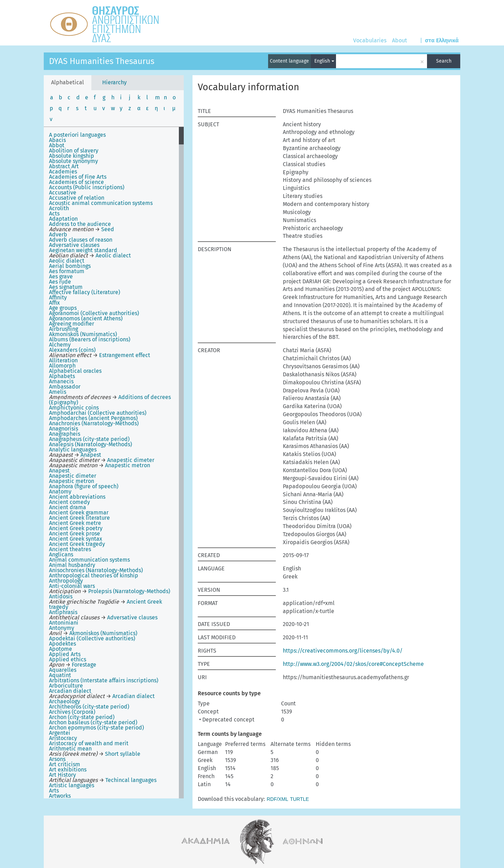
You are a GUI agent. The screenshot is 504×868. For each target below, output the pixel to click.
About (400, 40)
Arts (54, 791)
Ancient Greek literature (79, 518)
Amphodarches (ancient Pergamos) (93, 418)
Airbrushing (64, 329)
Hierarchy (114, 82)
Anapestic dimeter (73, 476)
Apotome (61, 649)
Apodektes (62, 644)
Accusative (63, 193)
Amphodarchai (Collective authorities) (98, 413)
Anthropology (66, 581)
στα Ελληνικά (442, 40)
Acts (54, 214)
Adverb (58, 234)
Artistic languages (72, 785)
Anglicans (61, 554)
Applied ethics (68, 659)
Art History (62, 775)
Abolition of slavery (74, 151)
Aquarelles (63, 670)
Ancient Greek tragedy (77, 544)
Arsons (57, 759)
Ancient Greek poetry (76, 528)
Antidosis (61, 596)
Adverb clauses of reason (81, 240)
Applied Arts (65, 654)
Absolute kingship (72, 156)
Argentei (60, 733)
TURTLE (299, 799)
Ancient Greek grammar (79, 513)
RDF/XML (277, 799)
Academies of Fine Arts (78, 177)
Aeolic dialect (67, 261)
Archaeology (65, 701)
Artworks (60, 796)
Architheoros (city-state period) (89, 707)
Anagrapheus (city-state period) (89, 439)
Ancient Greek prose (75, 533)
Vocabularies (370, 40)
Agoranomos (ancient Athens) (86, 318)
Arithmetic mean (70, 749)
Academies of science (76, 182)
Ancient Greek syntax (76, 539)
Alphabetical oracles (75, 371)
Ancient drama (68, 507)
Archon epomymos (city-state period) (96, 728)
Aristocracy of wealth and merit (89, 743)
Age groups (63, 308)
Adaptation (63, 219)
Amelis (58, 392)
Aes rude (60, 282)
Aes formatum (67, 271)
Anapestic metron (72, 481)
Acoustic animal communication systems (101, 203)
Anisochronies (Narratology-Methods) (96, 570)
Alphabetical (68, 82)
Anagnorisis (64, 429)
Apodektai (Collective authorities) (92, 638)
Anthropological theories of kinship (94, 575)
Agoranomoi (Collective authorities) (94, 313)
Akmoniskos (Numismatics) (83, 334)
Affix (54, 303)
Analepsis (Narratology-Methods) (90, 444)
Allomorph (62, 366)
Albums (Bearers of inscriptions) (90, 339)
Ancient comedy (69, 502)
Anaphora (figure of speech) (84, 486)
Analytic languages (73, 450)
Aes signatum (66, 287)
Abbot (57, 145)
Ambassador (65, 387)
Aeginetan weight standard (83, 250)
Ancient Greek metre (75, 523)
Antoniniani (64, 623)
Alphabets (62, 376)
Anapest (59, 471)
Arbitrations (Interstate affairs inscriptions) (104, 680)
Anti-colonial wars (72, 586)
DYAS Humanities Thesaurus (102, 61)
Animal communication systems (89, 560)
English (324, 61)
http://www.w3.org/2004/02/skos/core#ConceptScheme (353, 664)
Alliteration (63, 360)
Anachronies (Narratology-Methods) (94, 423)
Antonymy (62, 628)
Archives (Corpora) (72, 712)
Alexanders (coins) (72, 350)
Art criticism (65, 764)
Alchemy (60, 345)
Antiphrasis (63, 612)
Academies (63, 172)
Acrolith (59, 208)
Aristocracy (63, 738)
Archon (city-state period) (82, 717)
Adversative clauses (74, 245)
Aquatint (60, 675)
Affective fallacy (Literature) (85, 292)
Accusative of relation (77, 198)
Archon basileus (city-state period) (93, 722)
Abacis (57, 140)
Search (444, 61)
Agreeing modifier (72, 324)
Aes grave (61, 276)
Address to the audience (80, 224)
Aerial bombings (70, 266)
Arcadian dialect (70, 691)
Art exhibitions (68, 770)
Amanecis (61, 381)
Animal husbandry (72, 565)
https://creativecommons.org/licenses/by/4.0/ (343, 651)
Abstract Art (64, 166)
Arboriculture (66, 686)
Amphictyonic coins (74, 408)
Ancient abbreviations (77, 497)
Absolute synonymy (73, 161)
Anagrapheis (65, 434)
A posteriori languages (77, 135)
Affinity (58, 297)
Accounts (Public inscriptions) (87, 187)
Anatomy (60, 492)
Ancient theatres (70, 549)
